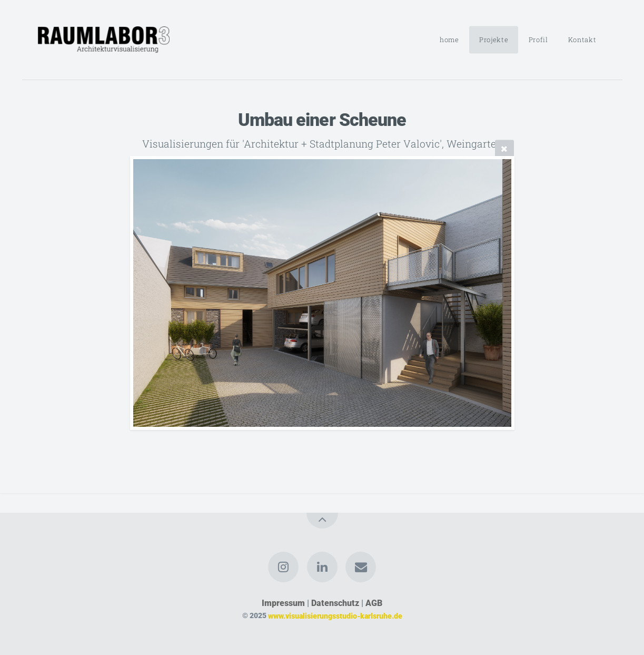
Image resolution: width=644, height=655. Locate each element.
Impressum (283, 603)
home (449, 40)
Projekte (494, 40)
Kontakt (582, 40)
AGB (374, 603)
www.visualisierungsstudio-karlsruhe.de (335, 616)
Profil (538, 40)
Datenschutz (335, 603)
